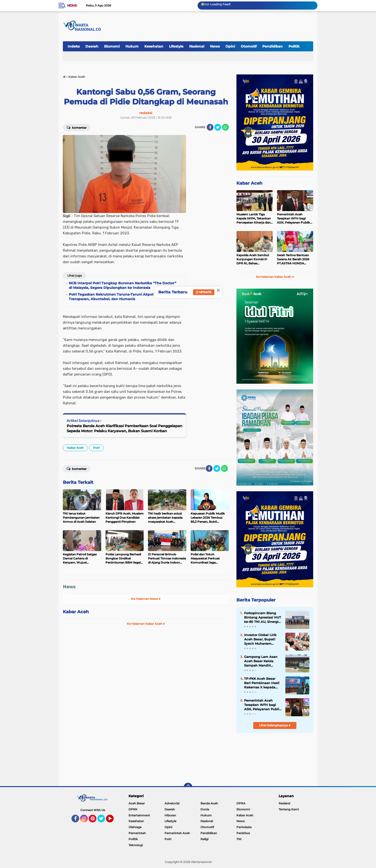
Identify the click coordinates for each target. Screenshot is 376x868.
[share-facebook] (210, 127)
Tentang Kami (289, 809)
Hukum (132, 46)
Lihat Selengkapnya (275, 725)
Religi (204, 839)
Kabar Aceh (75, 448)
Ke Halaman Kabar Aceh (146, 624)
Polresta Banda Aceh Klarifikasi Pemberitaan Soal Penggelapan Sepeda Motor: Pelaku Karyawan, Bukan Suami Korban (124, 428)
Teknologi (136, 845)
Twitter (103, 821)
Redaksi (284, 803)
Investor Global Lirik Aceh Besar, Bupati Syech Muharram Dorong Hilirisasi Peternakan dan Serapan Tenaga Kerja (261, 639)
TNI (239, 839)
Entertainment (139, 815)
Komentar (77, 127)
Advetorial (172, 803)
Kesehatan (154, 46)
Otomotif (249, 46)
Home (72, 6)
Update (204, 292)
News (215, 46)
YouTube (113, 821)
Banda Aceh (209, 803)
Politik (294, 46)
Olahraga (135, 827)
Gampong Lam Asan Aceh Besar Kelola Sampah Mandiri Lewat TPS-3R (261, 661)
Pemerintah (137, 833)
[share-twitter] (218, 127)
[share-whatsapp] (225, 127)
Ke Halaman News (146, 599)
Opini (230, 46)
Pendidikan (273, 46)
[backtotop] (188, 787)
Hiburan (170, 815)
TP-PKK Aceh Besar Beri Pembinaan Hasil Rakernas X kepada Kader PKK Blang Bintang (262, 683)
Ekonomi (112, 46)
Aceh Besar (137, 803)
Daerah (92, 46)
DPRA (241, 803)
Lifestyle (176, 46)
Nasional (197, 46)
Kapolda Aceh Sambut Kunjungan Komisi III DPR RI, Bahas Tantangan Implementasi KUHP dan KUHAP (254, 259)
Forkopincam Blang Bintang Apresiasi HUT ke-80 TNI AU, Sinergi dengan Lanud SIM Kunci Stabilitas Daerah (263, 618)
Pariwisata (244, 827)
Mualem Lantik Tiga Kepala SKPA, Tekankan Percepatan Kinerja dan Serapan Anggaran (254, 219)
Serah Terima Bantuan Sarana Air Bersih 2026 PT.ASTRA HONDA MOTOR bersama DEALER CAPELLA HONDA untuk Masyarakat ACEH (293, 259)
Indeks (74, 46)
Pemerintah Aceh (177, 833)
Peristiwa (243, 833)
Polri (96, 448)
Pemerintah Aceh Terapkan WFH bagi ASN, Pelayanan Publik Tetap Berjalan (294, 219)
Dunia (205, 809)
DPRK (133, 809)
